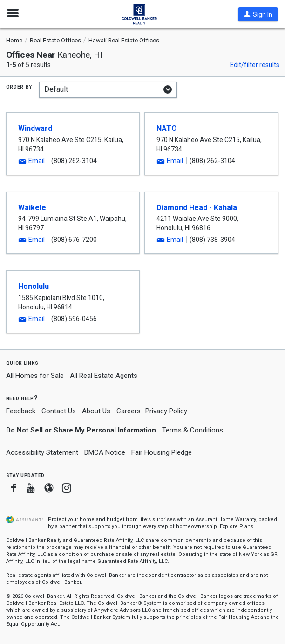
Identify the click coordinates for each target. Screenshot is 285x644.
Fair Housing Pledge (162, 452)
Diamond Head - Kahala (197, 208)
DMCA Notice (105, 452)
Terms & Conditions (193, 430)
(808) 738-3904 (212, 240)
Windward (35, 128)
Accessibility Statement (42, 452)
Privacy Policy (166, 411)
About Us (96, 411)
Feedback (21, 411)
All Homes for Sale (35, 376)
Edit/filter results (255, 65)
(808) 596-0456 (74, 319)
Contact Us (59, 411)
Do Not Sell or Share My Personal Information (81, 430)
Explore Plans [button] (237, 526)
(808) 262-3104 (74, 161)
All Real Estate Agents (104, 376)
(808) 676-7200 (74, 240)
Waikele (32, 208)
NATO (167, 128)
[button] (258, 14)
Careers (129, 411)
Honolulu (34, 286)
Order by (19, 86)
